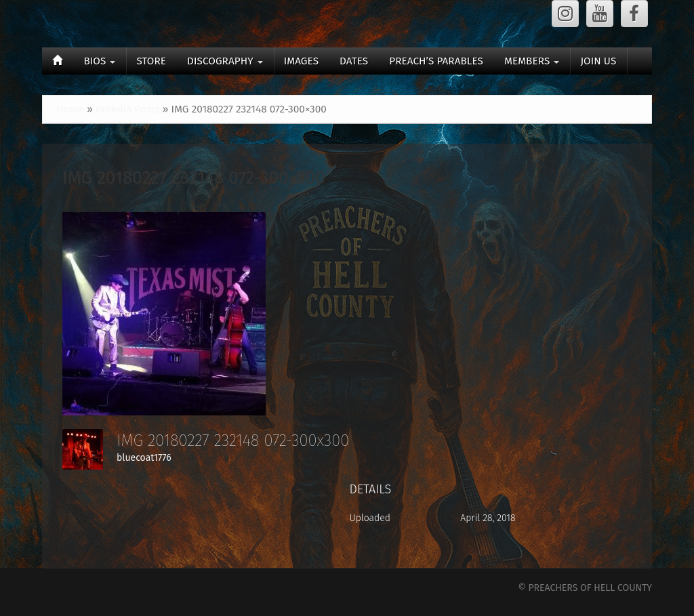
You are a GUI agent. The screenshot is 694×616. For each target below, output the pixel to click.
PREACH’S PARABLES (436, 61)
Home (70, 109)
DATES (354, 61)
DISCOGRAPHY (225, 61)
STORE (151, 61)
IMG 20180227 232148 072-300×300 (194, 178)
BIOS (99, 61)
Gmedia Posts (128, 109)
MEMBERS (532, 61)
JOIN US (598, 61)
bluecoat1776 (144, 458)
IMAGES (301, 61)
